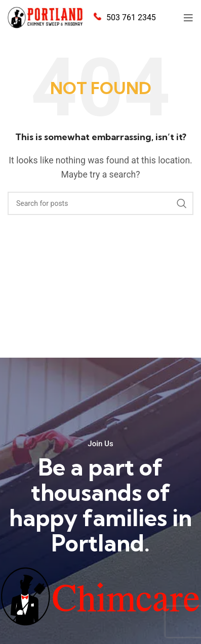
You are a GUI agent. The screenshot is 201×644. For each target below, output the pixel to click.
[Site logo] (46, 17)
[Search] (100, 203)
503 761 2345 (131, 17)
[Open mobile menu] (188, 18)
